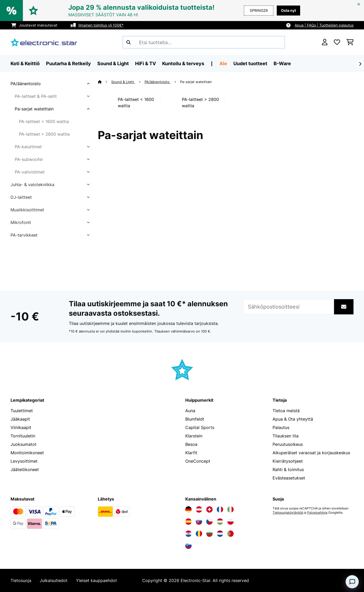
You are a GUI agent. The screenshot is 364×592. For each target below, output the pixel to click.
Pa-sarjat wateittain (34, 109)
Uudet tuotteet (250, 63)
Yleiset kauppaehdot (96, 580)
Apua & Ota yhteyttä (293, 419)
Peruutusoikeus (288, 444)
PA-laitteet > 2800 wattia (44, 134)
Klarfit (191, 453)
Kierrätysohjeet (288, 461)
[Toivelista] (337, 42)
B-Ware (282, 63)
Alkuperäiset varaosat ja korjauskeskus (311, 453)
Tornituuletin (23, 436)
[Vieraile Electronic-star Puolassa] (230, 522)
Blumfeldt (195, 419)
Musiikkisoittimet (27, 210)
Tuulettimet (22, 411)
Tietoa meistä (286, 411)
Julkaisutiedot (54, 580)
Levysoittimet (24, 461)
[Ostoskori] (350, 42)
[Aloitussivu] (104, 82)
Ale (223, 63)
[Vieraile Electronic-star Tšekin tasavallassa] (209, 522)
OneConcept (198, 461)
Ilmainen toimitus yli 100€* (101, 25)
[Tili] (325, 42)
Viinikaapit (21, 427)
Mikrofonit (21, 222)
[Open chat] (352, 582)
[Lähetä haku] (129, 42)
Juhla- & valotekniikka (32, 185)
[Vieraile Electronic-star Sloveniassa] (188, 546)
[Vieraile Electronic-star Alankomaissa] (220, 534)
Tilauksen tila (286, 436)
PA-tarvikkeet (24, 235)
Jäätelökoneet (25, 469)
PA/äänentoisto (26, 84)
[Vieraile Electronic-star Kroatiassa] (188, 534)
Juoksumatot (24, 444)
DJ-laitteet (21, 197)
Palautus (281, 427)
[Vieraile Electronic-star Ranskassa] (220, 509)
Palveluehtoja (317, 513)
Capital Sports (200, 427)
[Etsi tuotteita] (204, 42)
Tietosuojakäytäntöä (288, 513)
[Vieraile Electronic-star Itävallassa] (199, 509)
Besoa (191, 444)
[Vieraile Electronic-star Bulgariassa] (209, 534)
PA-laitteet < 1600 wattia (44, 121)
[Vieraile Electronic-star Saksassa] (188, 509)
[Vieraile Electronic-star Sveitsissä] (209, 509)
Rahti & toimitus (288, 469)
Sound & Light (123, 82)
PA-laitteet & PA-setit (36, 96)
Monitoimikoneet (27, 453)
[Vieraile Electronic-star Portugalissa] (230, 534)
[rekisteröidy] (360, 64)
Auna (190, 411)
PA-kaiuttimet (28, 147)
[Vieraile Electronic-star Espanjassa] (188, 522)
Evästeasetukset (289, 478)
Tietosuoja (21, 580)
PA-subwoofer (29, 159)
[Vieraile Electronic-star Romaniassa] (199, 534)
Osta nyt (288, 10)
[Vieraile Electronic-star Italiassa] (230, 509)
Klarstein (194, 436)
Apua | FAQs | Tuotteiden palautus (324, 25)
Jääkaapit (20, 419)
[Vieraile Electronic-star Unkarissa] (220, 522)
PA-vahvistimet (30, 172)
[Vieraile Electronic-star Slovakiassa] (199, 522)
